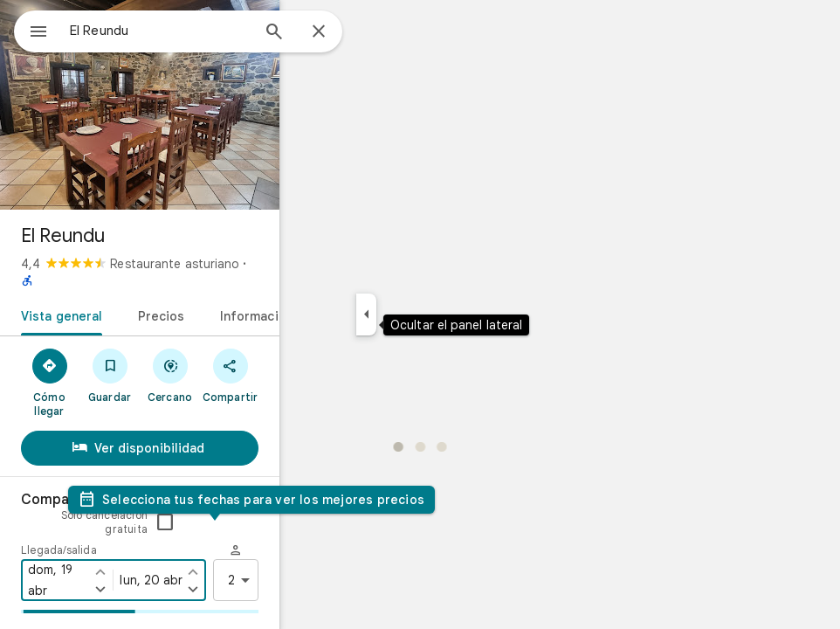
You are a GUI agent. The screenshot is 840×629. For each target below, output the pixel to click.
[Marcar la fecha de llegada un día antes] (202, 522)
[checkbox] (390, 473)
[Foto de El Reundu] (241, 105)
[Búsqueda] (337, 33)
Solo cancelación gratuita (330, 473)
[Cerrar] (382, 32)
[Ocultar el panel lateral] (429, 314)
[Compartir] (360, 357)
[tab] (123, 297)
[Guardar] (201, 357)
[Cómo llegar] (122, 357)
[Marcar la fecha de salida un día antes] (333, 522)
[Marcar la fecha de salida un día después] (333, 540)
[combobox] (205, 31)
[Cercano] (281, 357)
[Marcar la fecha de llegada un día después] (202, 540)
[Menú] (31, 30)
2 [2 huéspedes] (382, 531)
